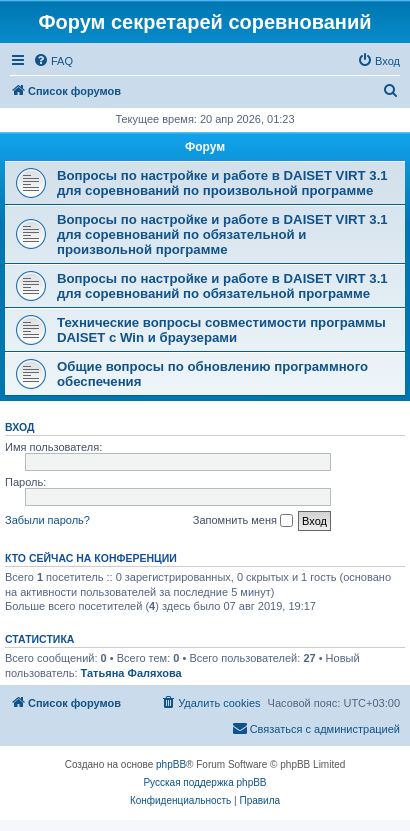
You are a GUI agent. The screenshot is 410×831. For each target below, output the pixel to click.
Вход (19, 427)
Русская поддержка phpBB (204, 782)
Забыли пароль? (47, 520)
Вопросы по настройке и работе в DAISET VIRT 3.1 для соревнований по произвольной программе (222, 183)
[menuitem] (53, 61)
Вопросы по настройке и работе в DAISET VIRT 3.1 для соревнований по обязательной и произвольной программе (222, 234)
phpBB (171, 764)
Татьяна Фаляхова (131, 673)
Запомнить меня (243, 521)
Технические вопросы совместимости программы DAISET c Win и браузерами (221, 330)
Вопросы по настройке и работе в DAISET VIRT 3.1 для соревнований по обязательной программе (222, 286)
